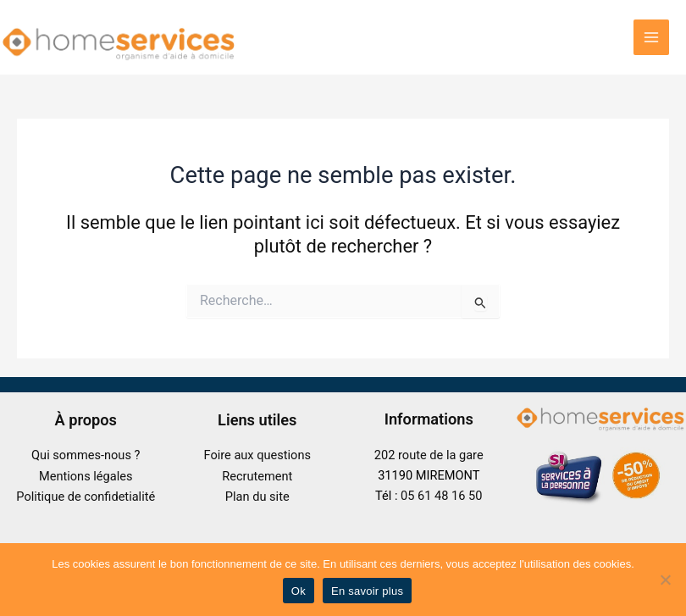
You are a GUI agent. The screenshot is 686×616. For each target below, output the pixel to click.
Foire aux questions (257, 455)
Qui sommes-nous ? (86, 455)
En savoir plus (367, 591)
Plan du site (257, 497)
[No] (665, 580)
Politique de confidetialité (86, 497)
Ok (299, 591)
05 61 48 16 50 (441, 496)
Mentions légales (86, 476)
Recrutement (257, 476)
